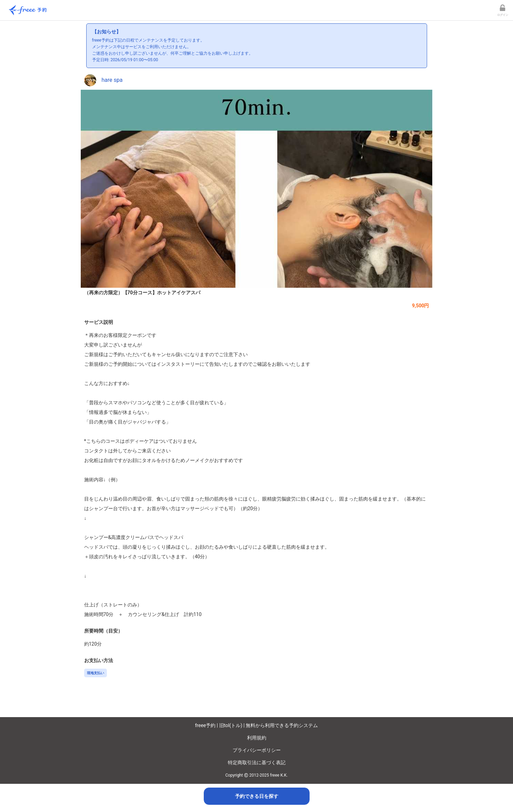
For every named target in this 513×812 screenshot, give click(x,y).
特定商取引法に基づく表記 (257, 762)
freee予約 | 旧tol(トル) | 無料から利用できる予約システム (257, 725)
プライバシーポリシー (257, 750)
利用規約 (257, 738)
